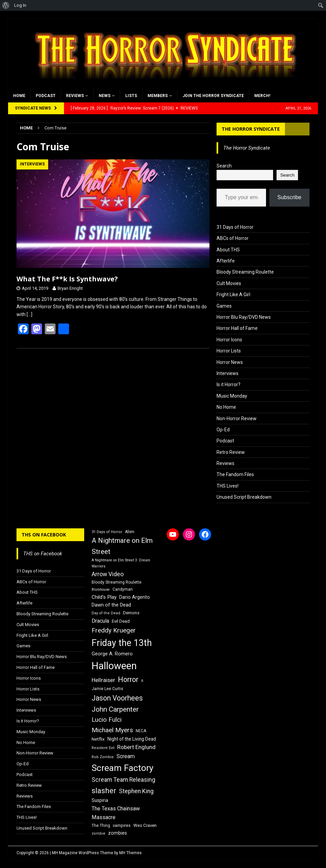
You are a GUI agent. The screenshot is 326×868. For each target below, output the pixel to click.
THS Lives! (227, 486)
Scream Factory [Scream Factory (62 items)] (123, 768)
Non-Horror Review (237, 418)
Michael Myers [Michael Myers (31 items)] (112, 730)
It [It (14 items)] (142, 681)
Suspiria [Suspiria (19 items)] (100, 800)
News (105, 96)
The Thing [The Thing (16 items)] (101, 826)
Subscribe (289, 197)
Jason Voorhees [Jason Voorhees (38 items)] (117, 698)
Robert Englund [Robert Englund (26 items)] (136, 747)
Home (19, 96)
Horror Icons (229, 340)
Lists (131, 96)
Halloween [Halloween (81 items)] (114, 666)
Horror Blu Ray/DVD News (244, 317)
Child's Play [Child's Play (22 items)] (104, 597)
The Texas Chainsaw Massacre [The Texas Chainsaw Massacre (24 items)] (116, 813)
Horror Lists (229, 351)
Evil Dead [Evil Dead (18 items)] (121, 621)
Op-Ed (223, 430)
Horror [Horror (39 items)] (128, 679)
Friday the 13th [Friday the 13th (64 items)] (122, 643)
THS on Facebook (44, 535)
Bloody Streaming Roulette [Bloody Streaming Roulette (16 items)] (117, 582)
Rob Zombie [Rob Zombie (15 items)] (103, 757)
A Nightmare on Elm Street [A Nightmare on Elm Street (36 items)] (122, 546)
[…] (29, 314)
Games (224, 306)
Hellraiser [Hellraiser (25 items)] (103, 680)
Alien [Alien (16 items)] (130, 532)
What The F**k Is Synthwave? (67, 279)
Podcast (46, 96)
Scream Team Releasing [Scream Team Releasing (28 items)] (123, 780)
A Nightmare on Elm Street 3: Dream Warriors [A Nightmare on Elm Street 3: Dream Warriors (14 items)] (121, 563)
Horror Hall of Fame (237, 328)
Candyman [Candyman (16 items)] (123, 589)
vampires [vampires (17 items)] (122, 825)
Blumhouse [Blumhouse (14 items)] (101, 590)
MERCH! (262, 96)
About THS (228, 250)
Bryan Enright (70, 288)
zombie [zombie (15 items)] (99, 833)
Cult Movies (229, 283)
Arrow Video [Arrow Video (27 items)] (108, 574)
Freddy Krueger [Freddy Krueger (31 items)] (114, 630)
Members (158, 96)
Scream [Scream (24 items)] (126, 756)
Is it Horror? (229, 384)
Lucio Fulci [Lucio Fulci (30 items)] (107, 720)
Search (224, 166)
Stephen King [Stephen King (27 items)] (136, 791)
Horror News (230, 362)
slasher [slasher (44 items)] (104, 791)
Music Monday (232, 396)
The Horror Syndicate (251, 129)
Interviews (227, 373)
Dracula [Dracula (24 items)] (100, 621)
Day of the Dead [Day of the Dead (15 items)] (106, 613)
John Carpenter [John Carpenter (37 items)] (115, 709)
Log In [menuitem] (20, 5)
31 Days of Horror (235, 227)
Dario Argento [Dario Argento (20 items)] (135, 597)
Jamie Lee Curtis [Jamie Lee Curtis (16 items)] (107, 689)
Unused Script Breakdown (244, 497)
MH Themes (131, 853)
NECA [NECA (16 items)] (141, 731)
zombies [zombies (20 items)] (118, 833)
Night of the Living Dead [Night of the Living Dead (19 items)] (132, 739)
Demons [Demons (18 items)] (131, 613)
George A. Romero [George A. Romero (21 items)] (112, 654)
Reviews (75, 96)
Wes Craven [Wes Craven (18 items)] (145, 825)
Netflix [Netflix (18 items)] (98, 739)
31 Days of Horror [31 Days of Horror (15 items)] (107, 532)
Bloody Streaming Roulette (245, 272)
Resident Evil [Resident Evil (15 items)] (103, 748)
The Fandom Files (235, 474)
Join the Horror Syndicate (213, 96)
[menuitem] (6, 5)
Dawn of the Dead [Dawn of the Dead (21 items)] (111, 605)
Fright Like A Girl (233, 294)
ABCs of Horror (233, 238)
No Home (226, 407)
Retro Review (231, 452)
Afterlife (226, 261)
